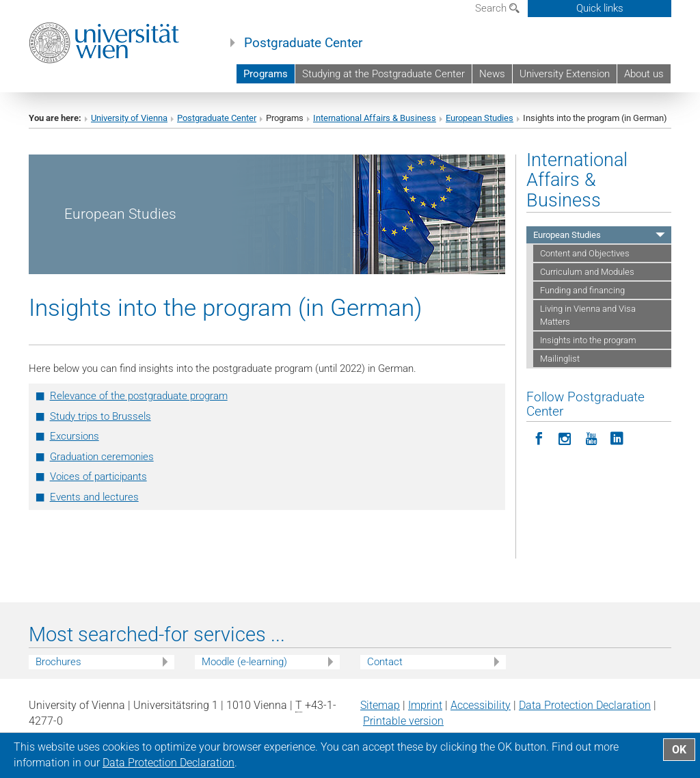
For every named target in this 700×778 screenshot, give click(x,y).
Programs (266, 74)
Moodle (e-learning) (244, 662)
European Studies (480, 118)
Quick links (600, 8)
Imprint (425, 705)
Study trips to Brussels (100, 416)
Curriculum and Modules (587, 272)
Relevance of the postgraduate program (139, 396)
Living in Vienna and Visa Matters (588, 315)
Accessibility (481, 705)
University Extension (565, 74)
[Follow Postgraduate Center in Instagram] (565, 438)
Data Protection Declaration (585, 705)
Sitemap (380, 705)
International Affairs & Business (375, 118)
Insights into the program (588, 340)
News (492, 74)
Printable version (403, 721)
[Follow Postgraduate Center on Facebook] (539, 438)
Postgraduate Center (303, 43)
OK (679, 750)
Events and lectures (94, 497)
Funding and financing (582, 290)
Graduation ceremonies (102, 457)
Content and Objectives (585, 253)
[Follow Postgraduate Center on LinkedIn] (617, 438)
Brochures (58, 662)
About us (644, 74)
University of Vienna (129, 118)
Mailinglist (560, 359)
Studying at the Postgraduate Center (383, 74)
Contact (385, 662)
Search (497, 8)
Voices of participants (98, 477)
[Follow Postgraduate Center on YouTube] (591, 438)
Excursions (75, 436)
